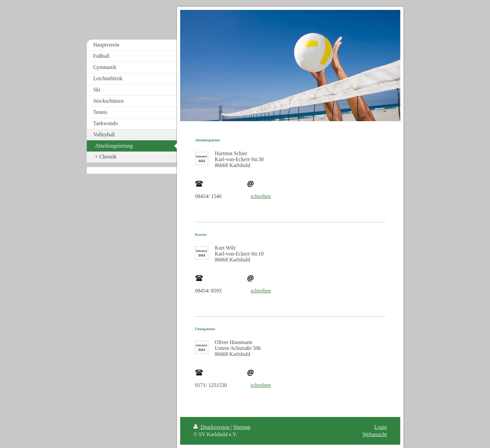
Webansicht (375, 434)
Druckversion (212, 427)
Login (380, 427)
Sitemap (242, 427)
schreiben (261, 196)
